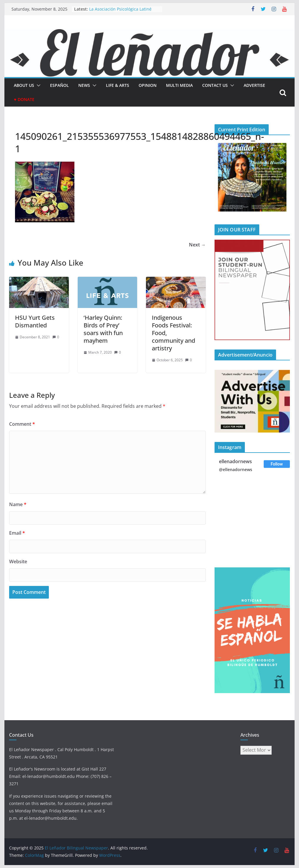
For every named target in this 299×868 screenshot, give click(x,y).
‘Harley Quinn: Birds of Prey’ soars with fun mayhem (103, 329)
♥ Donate (24, 99)
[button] (37, 85)
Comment (22, 424)
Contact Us (215, 85)
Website (18, 561)
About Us (24, 85)
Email (17, 533)
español (59, 85)
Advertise (254, 85)
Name (18, 504)
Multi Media (179, 85)
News (84, 85)
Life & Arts (118, 85)
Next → (197, 245)
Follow (277, 464)
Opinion (148, 85)
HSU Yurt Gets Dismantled (35, 321)
